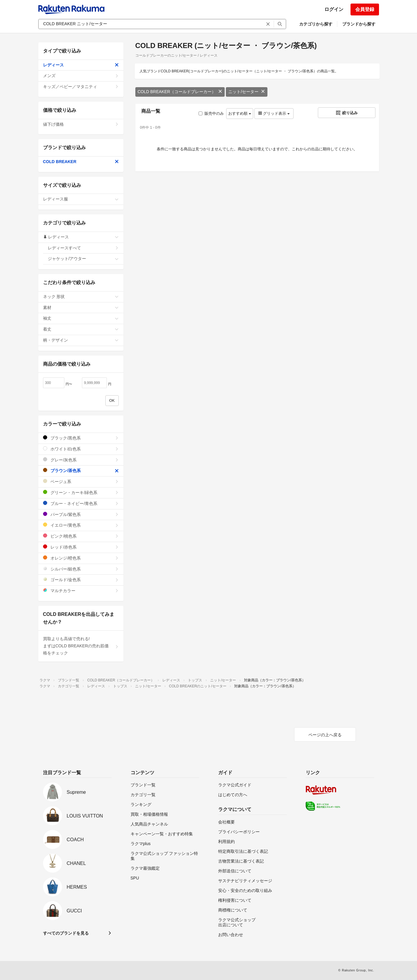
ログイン (334, 9)
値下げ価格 (81, 124)
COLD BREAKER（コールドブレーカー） (180, 92)
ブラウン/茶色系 (81, 470)
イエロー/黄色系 (81, 525)
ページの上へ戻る (325, 735)
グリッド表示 (274, 113)
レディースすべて (83, 248)
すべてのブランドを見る (66, 933)
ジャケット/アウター (83, 259)
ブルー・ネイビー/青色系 (81, 503)
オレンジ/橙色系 (81, 558)
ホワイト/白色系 (81, 449)
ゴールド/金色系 (81, 580)
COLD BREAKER (81, 162)
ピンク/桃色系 (81, 536)
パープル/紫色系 (81, 514)
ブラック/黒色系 (81, 438)
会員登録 (365, 9)
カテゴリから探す (316, 24)
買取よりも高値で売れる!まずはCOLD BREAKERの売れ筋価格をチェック (81, 646)
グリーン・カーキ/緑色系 (81, 492)
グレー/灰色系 (81, 460)
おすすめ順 (240, 113)
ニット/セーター (247, 92)
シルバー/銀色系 (81, 569)
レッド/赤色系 (81, 547)
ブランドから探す (359, 24)
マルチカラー (81, 591)
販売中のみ (211, 113)
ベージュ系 (81, 481)
